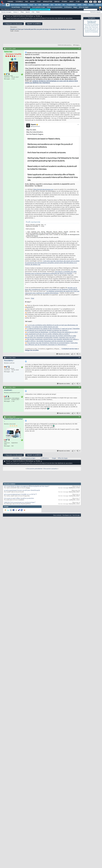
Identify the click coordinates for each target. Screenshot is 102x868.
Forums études (26, 7)
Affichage (76, 45)
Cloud (31, 5)
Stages (75, 7)
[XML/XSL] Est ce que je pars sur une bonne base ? (20, 503)
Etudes (38, 16)
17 (75, 354)
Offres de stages (84, 7)
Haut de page (76, 515)
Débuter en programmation (55, 7)
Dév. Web (58, 5)
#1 (79, 48)
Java (52, 5)
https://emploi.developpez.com (43, 189)
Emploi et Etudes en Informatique (23, 16)
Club (77, 2)
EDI (64, 5)
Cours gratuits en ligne (39, 7)
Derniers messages (6, 12)
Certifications (68, 7)
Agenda (28, 12)
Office (85, 5)
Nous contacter (57, 515)
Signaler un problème (34, 24)
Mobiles (91, 5)
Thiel (32, 298)
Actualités (16, 458)
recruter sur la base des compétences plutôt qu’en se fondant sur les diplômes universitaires (51, 289)
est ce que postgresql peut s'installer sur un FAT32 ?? (20, 494)
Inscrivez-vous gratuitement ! (40, 10)
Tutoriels (19, 2)
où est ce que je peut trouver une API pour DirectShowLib (22, 490)
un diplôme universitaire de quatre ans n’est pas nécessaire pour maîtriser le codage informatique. (52, 292)
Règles (38, 12)
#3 (79, 387)
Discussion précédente (35, 469)
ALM (40, 5)
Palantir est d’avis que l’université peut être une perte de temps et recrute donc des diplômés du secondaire (43, 29)
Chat (39, 2)
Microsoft (46, 5)
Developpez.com (67, 515)
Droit (71, 2)
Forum (8, 16)
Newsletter (47, 2)
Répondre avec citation (63, 354)
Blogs (32, 2)
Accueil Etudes (16, 7)
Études (64, 2)
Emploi (57, 2)
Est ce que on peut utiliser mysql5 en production (19, 498)
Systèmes (98, 5)
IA (36, 5)
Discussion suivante (50, 469)
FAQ (26, 2)
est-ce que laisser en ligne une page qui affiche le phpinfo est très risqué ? (27, 486)
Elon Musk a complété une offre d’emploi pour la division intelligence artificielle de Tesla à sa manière (51, 273)
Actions (15, 12)
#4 (79, 417)
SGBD (79, 5)
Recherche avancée (95, 12)
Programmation (71, 5)
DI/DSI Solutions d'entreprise (19, 5)
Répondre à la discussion (13, 24)
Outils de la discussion (64, 45)
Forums (10, 2)
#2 (79, 358)
